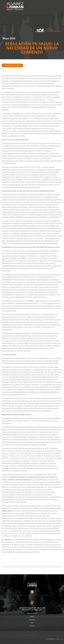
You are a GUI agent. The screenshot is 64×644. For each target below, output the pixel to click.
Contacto (32, 626)
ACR (32, 623)
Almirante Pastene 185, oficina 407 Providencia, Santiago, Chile (32, 609)
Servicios (32, 620)
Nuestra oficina (32, 613)
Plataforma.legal (59, 639)
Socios (32, 616)
